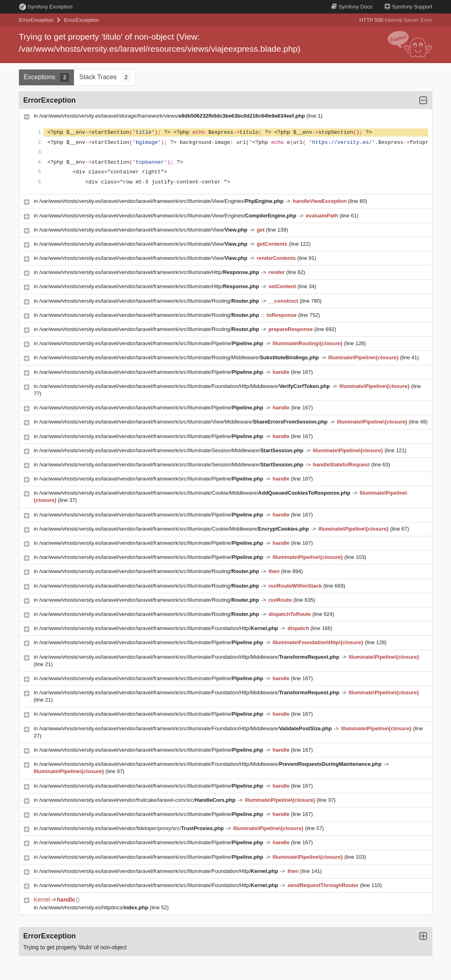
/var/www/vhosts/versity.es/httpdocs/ (94, 907)
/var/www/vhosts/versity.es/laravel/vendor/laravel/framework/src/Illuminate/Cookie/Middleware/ (195, 493)
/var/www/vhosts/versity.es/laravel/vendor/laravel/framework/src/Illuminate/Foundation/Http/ (159, 628)
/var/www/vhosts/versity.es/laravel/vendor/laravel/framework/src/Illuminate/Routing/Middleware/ (180, 357)
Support (408, 7)
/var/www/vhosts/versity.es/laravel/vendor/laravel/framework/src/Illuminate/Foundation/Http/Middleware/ (185, 386)
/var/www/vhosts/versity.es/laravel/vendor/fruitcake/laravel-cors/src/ (138, 800)
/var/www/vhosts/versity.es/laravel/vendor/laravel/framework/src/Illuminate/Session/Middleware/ (172, 450)
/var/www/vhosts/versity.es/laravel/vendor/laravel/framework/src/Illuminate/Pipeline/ (152, 343)
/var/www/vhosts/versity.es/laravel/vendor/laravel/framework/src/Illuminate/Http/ (150, 272)
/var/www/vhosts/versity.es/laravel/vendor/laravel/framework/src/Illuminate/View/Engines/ (162, 201)
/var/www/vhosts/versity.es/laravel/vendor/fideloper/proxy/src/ (132, 828)
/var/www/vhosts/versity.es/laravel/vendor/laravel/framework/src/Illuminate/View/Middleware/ (184, 422)
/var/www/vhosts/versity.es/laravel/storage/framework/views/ (173, 116)
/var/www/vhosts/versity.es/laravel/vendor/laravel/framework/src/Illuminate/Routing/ (150, 301)
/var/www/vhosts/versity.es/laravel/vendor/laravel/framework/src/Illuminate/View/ (144, 230)
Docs (352, 7)
